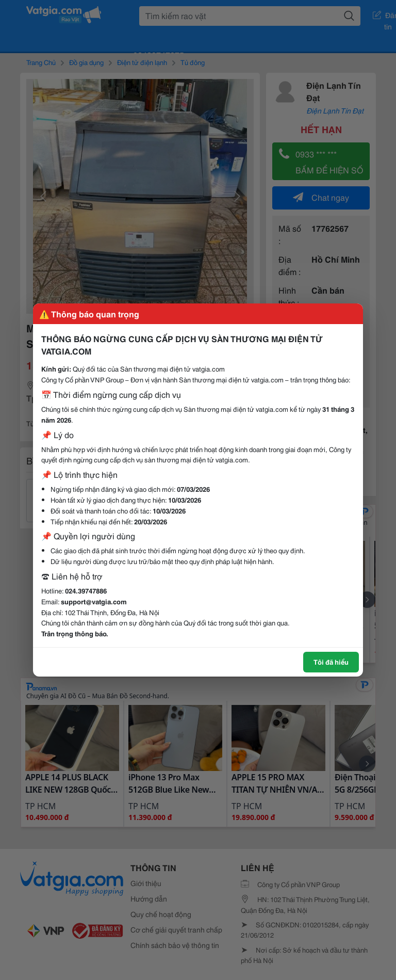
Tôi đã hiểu (331, 662)
